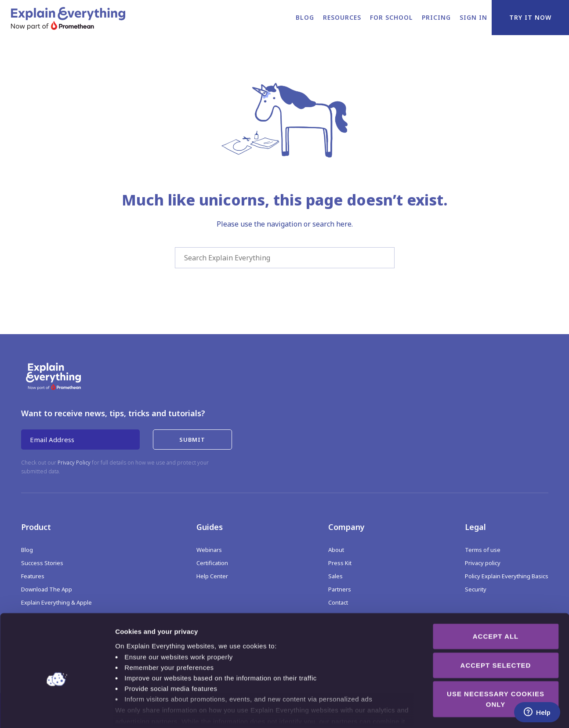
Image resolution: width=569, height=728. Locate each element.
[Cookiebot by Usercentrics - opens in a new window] (57, 711)
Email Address (52, 440)
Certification (212, 563)
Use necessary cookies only (496, 657)
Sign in (473, 17)
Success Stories (42, 563)
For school (391, 17)
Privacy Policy (74, 463)
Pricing (436, 17)
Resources (342, 17)
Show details (461, 711)
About (336, 550)
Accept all (496, 594)
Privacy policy (483, 563)
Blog (305, 17)
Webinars (209, 550)
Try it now (530, 17)
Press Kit (340, 563)
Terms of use (483, 550)
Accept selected (496, 622)
